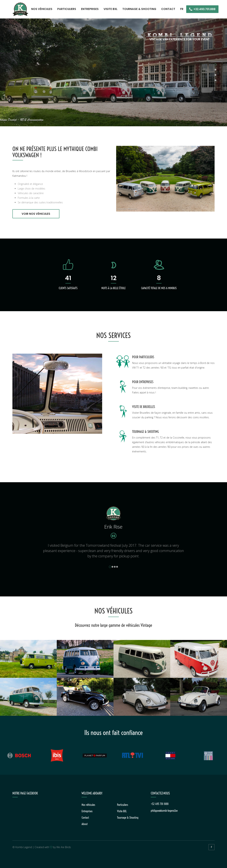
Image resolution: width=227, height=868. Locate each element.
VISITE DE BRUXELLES (144, 407)
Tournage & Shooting (139, 9)
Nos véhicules (42, 9)
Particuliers (67, 9)
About (85, 824)
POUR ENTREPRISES (143, 382)
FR (182, 9)
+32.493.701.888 (204, 9)
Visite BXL (110, 9)
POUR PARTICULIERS (143, 357)
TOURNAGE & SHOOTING (145, 432)
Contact (168, 9)
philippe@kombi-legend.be (164, 811)
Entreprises (90, 9)
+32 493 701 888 (160, 804)
